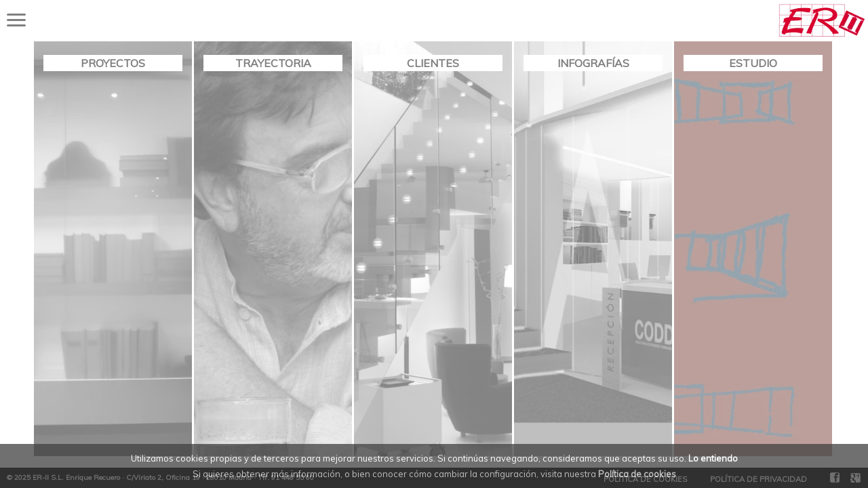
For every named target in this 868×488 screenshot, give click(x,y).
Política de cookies (637, 474)
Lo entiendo (713, 458)
